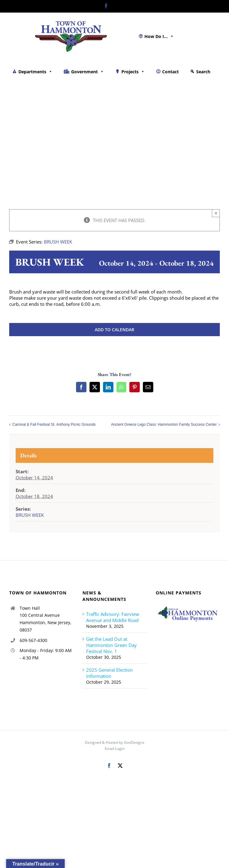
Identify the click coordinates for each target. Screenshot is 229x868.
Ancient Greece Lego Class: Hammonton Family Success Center (164, 425)
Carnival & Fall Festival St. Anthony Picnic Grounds (54, 425)
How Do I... (159, 36)
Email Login (115, 749)
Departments (35, 72)
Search (203, 72)
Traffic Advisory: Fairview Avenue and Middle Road (113, 617)
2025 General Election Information (109, 673)
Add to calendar (114, 330)
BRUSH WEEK (30, 515)
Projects (133, 72)
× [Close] (216, 213)
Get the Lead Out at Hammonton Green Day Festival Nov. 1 (111, 645)
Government (88, 72)
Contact (170, 72)
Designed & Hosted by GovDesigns (115, 742)
